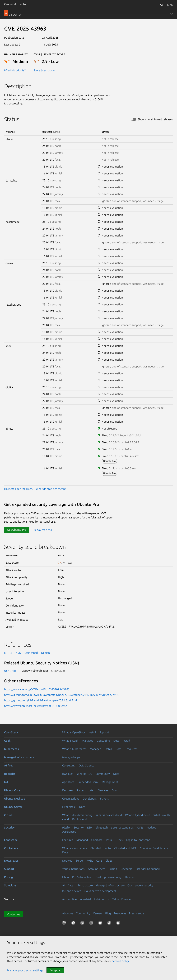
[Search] (162, 5)
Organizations (71, 799)
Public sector (102, 899)
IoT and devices (72, 891)
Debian (45, 653)
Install (92, 732)
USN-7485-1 (11, 671)
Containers (11, 848)
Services (103, 790)
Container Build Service (154, 848)
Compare (97, 840)
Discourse (126, 869)
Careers (98, 913)
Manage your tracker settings (25, 970)
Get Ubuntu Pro (17, 530)
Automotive (69, 899)
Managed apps (71, 757)
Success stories (86, 790)
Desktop (67, 861)
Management (110, 782)
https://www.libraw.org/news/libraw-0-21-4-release (36, 706)
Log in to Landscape (138, 840)
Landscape (11, 840)
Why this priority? (15, 70)
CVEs (140, 827)
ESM (90, 827)
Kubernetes (11, 749)
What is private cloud (109, 815)
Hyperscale (69, 807)
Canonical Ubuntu (15, 4)
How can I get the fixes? (19, 489)
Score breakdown (44, 70)
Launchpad (31, 653)
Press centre (137, 913)
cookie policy (121, 961)
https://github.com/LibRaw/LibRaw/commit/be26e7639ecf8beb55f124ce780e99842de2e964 (61, 695)
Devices (130, 877)
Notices (151, 827)
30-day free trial (43, 530)
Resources (131, 749)
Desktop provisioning (109, 877)
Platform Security (73, 827)
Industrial (85, 899)
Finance (126, 899)
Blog (108, 913)
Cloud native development (100, 891)
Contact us (14, 914)
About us (68, 913)
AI (63, 885)
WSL (90, 861)
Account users (97, 869)
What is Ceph (70, 741)
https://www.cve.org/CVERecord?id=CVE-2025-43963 (37, 689)
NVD (18, 653)
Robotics (10, 774)
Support (104, 732)
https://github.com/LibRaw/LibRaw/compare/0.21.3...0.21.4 (41, 700)
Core (99, 861)
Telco (115, 899)
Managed (88, 741)
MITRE (8, 653)
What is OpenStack (74, 732)
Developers (90, 799)
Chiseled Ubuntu (101, 848)
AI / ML (9, 765)
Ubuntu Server (13, 807)
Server (80, 861)
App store (68, 782)
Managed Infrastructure (110, 885)
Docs (116, 741)
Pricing (113, 869)
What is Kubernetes (74, 749)
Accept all (55, 970)
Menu (171, 5)
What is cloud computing (77, 815)
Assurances (69, 832)
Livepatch (102, 827)
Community (103, 774)
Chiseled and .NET (125, 848)
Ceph (7, 741)
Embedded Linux (88, 782)
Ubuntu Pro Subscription (77, 877)
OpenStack (11, 732)
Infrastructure (84, 885)
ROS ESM (68, 774)
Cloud (8, 815)
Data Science (87, 765)
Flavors (104, 799)
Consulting (103, 741)
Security (9, 827)
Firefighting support (148, 869)
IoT (6, 782)
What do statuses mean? (51, 489)
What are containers (75, 848)
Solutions (10, 885)
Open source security (140, 885)
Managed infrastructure (19, 757)
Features (68, 790)
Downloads (11, 861)
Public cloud (80, 819)
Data (70, 885)
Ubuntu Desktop (15, 799)
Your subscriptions (73, 869)
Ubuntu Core (12, 790)
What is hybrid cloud (138, 815)
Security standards (122, 827)
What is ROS (84, 774)
